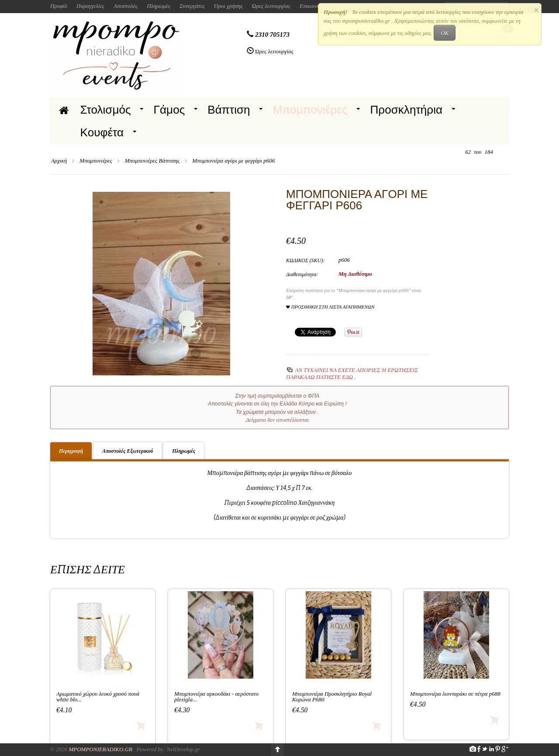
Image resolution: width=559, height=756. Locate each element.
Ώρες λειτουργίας (271, 6)
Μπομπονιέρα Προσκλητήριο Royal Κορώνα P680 (332, 697)
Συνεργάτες (192, 6)
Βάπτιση (229, 110)
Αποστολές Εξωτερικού (128, 451)
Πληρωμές (159, 6)
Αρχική (59, 161)
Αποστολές (126, 6)
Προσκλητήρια (406, 110)
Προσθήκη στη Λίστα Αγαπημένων (330, 307)
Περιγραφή (71, 451)
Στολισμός (106, 110)
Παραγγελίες (90, 6)
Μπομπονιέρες (310, 110)
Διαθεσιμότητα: (302, 274)
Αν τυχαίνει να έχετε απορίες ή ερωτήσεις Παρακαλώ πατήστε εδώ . (352, 373)
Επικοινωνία (314, 6)
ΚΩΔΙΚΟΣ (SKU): (305, 260)
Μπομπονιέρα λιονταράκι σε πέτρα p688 (455, 694)
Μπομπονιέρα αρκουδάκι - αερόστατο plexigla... (216, 697)
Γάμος (169, 110)
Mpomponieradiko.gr (100, 749)
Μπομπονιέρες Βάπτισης (152, 161)
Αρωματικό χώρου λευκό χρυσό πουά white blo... (98, 697)
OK (445, 33)
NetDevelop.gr (183, 749)
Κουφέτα (102, 132)
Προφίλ (59, 6)
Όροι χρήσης (228, 6)
